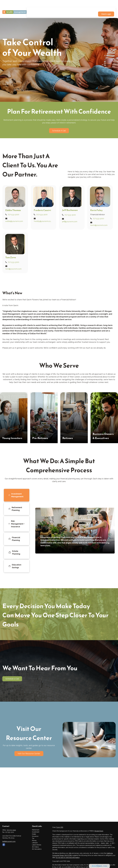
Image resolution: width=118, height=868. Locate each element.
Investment (36, 832)
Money (34, 841)
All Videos (35, 847)
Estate (34, 834)
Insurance (35, 836)
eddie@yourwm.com (14, 221)
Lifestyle (35, 843)
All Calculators (37, 849)
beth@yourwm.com (9, 841)
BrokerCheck (99, 831)
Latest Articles (37, 845)
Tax (33, 838)
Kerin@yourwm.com (99, 225)
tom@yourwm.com (13, 269)
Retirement (36, 830)
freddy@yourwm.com (43, 221)
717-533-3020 (13, 215)
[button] (48, 3)
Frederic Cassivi (42, 210)
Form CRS (60, 827)
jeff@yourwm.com (70, 222)
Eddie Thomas (13, 210)
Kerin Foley (96, 210)
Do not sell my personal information (68, 858)
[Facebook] (4, 845)
